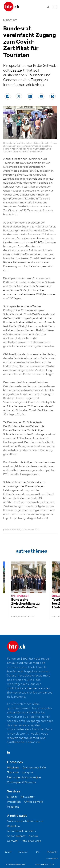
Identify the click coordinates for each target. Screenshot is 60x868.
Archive (33, 836)
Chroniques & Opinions (22, 782)
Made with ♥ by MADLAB (45, 865)
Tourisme (13, 773)
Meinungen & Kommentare (24, 777)
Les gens (28, 773)
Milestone (13, 807)
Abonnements (16, 836)
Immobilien (14, 802)
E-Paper (12, 797)
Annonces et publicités (21, 831)
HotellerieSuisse (31, 841)
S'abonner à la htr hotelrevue (25, 821)
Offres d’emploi (34, 802)
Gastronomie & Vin (34, 768)
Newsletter (28, 797)
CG (37, 852)
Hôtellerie (13, 768)
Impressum (23, 852)
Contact (12, 841)
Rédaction (14, 826)
